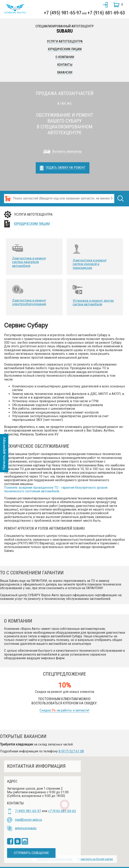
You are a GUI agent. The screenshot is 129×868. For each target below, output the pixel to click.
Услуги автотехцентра (65, 41)
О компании (65, 57)
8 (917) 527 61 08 (71, 751)
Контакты (65, 65)
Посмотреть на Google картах (95, 859)
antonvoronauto (26, 828)
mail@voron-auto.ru (28, 820)
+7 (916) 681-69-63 (106, 13)
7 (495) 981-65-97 (28, 811)
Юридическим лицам (65, 49)
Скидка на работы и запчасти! (64, 710)
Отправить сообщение (31, 853)
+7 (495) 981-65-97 (63, 13)
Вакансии (65, 72)
